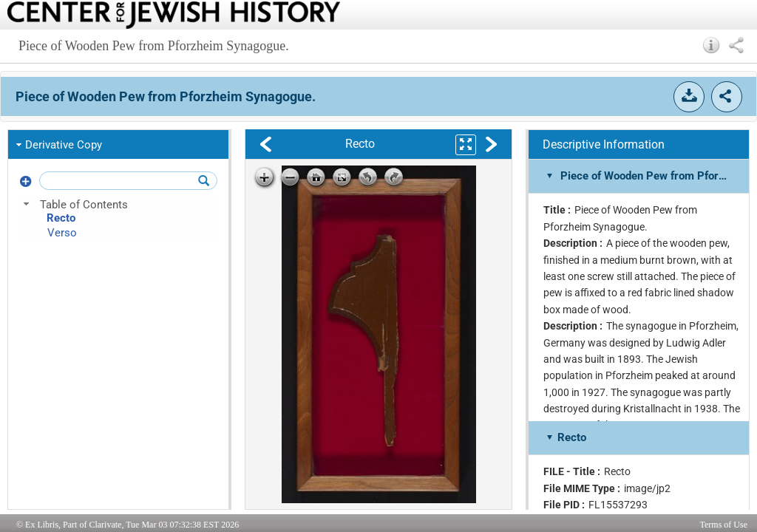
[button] (712, 45)
